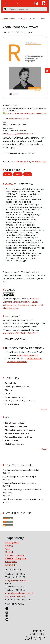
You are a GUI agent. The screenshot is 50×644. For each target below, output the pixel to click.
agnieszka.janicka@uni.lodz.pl (19, 593)
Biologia (9, 390)
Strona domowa (9, 19)
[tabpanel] (25, 226)
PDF (28, 174)
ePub (8, 174)
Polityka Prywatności (15, 555)
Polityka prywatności (15, 596)
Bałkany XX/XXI (12, 440)
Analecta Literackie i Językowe (18, 437)
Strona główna (12, 542)
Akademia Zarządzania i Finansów (20, 430)
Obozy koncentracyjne (28, 355)
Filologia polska (23, 162)
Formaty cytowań (15, 339)
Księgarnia (10, 565)
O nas (8, 549)
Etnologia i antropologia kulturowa (21, 401)
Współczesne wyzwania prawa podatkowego (23, 499)
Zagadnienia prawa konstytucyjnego (19, 476)
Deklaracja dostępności (16, 558)
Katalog (21, 19)
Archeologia (10, 383)
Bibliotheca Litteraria (15, 444)
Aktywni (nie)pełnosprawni (17, 433)
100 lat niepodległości (15, 423)
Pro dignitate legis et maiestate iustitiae (21, 470)
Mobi (18, 174)
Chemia (8, 394)
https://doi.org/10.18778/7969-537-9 (20, 134)
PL (17, 3)
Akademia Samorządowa (16, 426)
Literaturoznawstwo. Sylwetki (18, 119)
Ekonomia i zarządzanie (15, 397)
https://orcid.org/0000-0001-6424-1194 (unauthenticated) (26, 113)
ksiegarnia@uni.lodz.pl (16, 580)
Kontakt (9, 552)
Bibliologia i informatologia (17, 387)
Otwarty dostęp (38, 162)
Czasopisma (11, 561)
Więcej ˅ (44, 409)
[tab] (10, 184)
